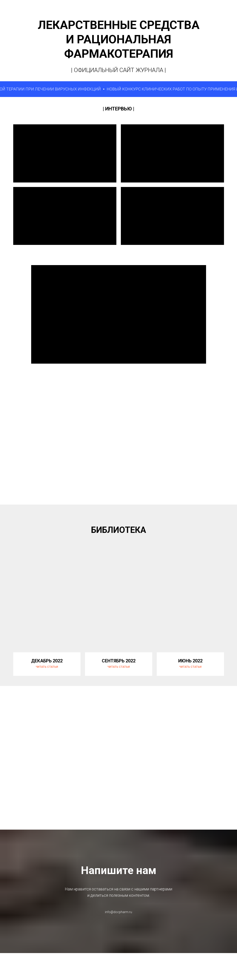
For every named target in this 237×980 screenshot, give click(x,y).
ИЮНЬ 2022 (190, 661)
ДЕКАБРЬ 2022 (47, 661)
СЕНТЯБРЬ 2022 (119, 661)
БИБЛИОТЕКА (118, 530)
